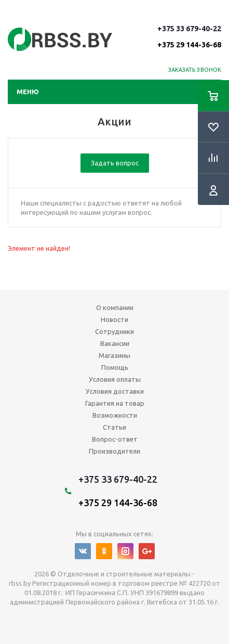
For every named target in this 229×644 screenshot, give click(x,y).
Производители (114, 451)
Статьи (114, 427)
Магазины (114, 355)
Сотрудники (114, 331)
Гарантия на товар (115, 403)
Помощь (115, 367)
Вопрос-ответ (115, 439)
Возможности (115, 415)
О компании (115, 307)
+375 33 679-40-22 (189, 36)
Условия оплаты (115, 379)
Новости (114, 319)
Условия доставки (115, 391)
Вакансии (115, 343)
